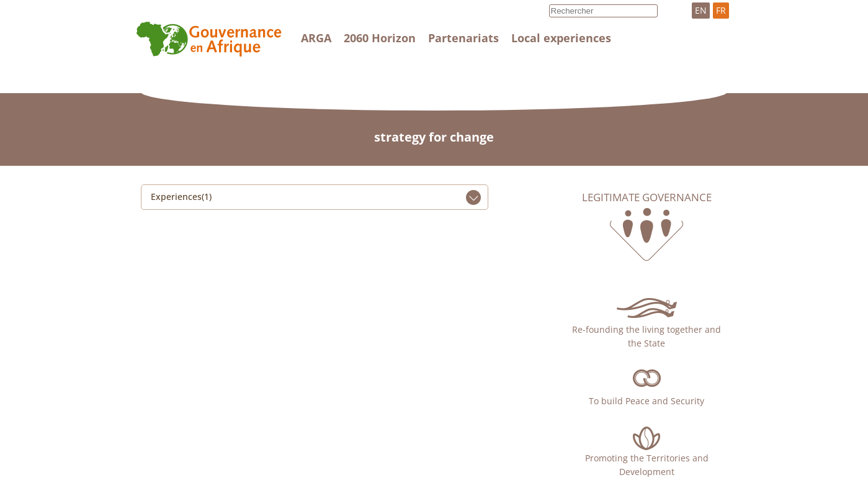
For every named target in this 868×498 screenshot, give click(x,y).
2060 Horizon (380, 38)
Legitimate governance (647, 197)
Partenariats (463, 38)
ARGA (316, 38)
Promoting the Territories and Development (647, 465)
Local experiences (561, 38)
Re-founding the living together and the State (647, 336)
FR (721, 10)
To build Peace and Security (647, 401)
